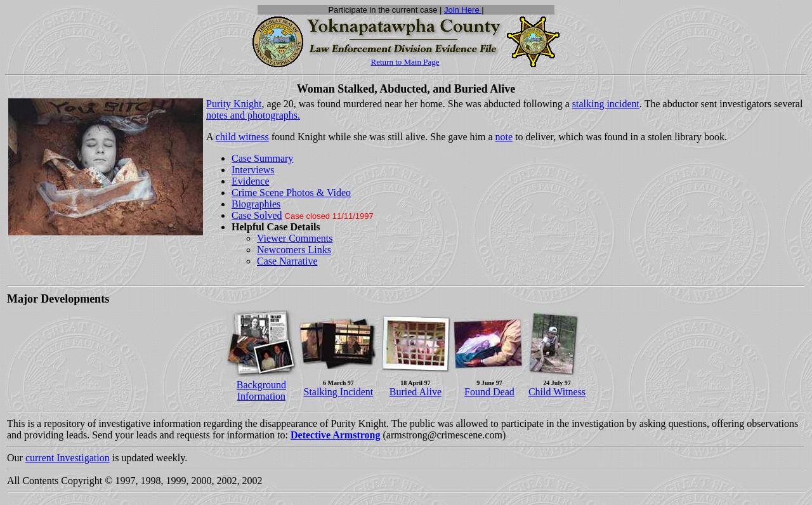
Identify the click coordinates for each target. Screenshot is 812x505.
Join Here (463, 10)
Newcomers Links (294, 250)
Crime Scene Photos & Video (291, 193)
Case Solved (257, 215)
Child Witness (557, 392)
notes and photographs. (253, 115)
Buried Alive (416, 392)
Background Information (261, 390)
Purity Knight (234, 104)
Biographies (256, 204)
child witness (242, 137)
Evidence (251, 181)
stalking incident (606, 104)
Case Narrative (287, 261)
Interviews (253, 170)
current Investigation (68, 458)
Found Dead (489, 392)
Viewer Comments (295, 238)
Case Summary (262, 158)
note (504, 137)
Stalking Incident (339, 392)
